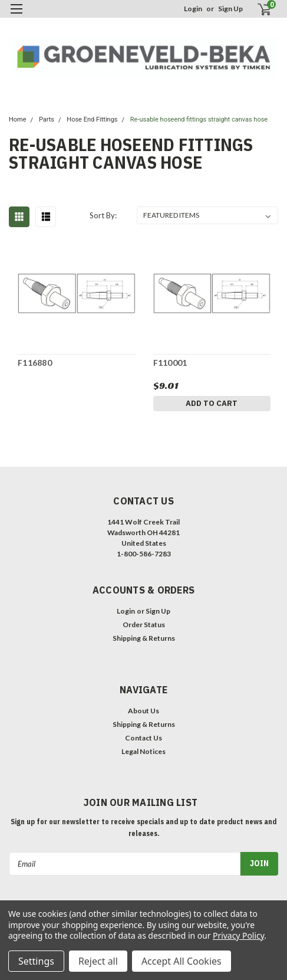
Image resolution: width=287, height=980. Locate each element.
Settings (36, 961)
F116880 (35, 363)
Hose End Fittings (92, 119)
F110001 (170, 363)
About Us (143, 711)
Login (193, 9)
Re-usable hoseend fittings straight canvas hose (199, 119)
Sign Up (230, 9)
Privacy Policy (238, 935)
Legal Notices (143, 751)
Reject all (98, 961)
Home (18, 119)
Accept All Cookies (182, 961)
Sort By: (103, 215)
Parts (47, 119)
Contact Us (143, 738)
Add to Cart (212, 403)
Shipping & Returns (144, 638)
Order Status (144, 625)
